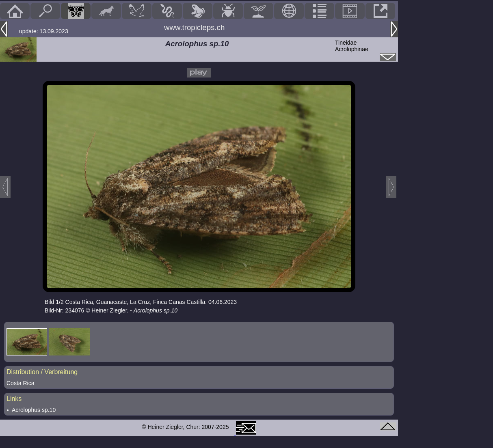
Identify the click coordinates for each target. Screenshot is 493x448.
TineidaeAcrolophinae (352, 46)
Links (14, 399)
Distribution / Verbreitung (42, 372)
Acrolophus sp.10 (34, 410)
